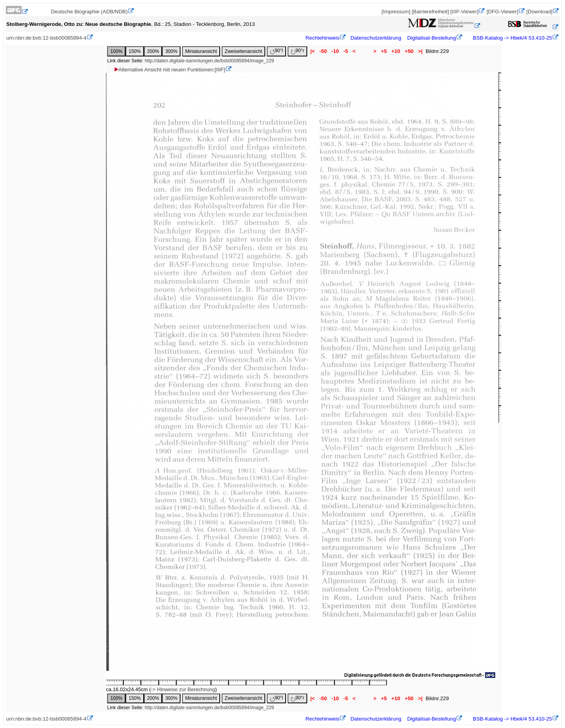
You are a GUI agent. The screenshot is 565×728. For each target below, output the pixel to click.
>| (420, 51)
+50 (409, 51)
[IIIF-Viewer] (465, 12)
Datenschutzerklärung (376, 38)
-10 (335, 51)
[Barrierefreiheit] (430, 12)
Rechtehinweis (322, 38)
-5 (345, 51)
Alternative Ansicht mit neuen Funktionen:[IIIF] (169, 70)
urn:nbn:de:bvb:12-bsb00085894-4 (46, 38)
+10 (396, 51)
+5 (384, 51)
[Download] (539, 12)
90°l (276, 51)
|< (313, 51)
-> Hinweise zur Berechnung (183, 689)
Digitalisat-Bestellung (432, 38)
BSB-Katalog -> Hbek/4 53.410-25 (512, 38)
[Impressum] (396, 12)
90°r (297, 51)
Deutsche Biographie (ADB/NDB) (89, 12)
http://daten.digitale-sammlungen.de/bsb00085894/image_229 (210, 61)
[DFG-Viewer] (502, 12)
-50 (323, 51)
